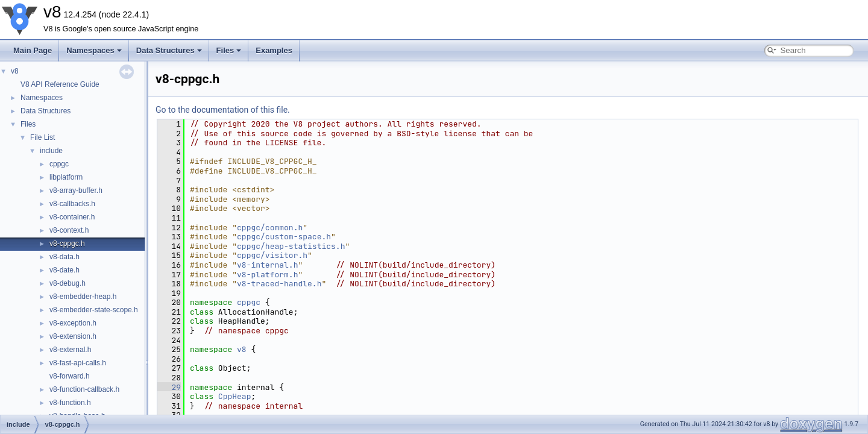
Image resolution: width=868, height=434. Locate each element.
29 (169, 387)
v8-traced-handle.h (279, 284)
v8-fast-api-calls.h (78, 363)
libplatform (66, 177)
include (51, 151)
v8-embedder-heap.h (83, 297)
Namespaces (94, 50)
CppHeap (235, 396)
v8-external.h (70, 350)
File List (42, 137)
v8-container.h (72, 217)
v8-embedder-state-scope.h (94, 310)
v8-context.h (69, 230)
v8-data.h (64, 257)
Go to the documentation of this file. (223, 110)
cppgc (59, 164)
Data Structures (169, 50)
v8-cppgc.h (67, 244)
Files (229, 50)
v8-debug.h (68, 283)
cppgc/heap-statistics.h (291, 246)
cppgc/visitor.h (272, 255)
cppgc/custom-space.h (284, 237)
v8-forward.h (70, 376)
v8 (15, 71)
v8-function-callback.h (84, 389)
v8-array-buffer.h (76, 190)
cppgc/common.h (270, 228)
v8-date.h (64, 270)
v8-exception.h (73, 323)
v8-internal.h (267, 265)
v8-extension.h (73, 336)
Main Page (33, 50)
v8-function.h (70, 403)
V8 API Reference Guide (60, 84)
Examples (274, 50)
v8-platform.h (267, 275)
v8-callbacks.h (72, 204)
